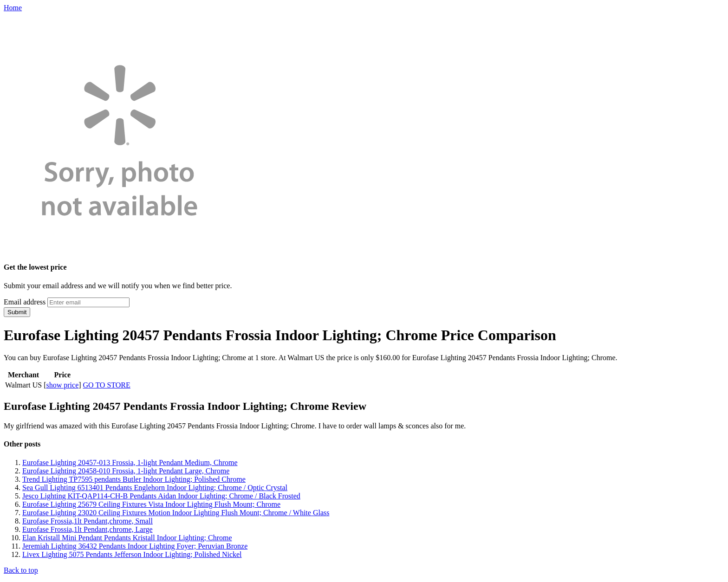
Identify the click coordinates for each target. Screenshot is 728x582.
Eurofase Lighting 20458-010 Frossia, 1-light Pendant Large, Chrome (126, 471)
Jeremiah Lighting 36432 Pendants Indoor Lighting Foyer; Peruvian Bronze (135, 546)
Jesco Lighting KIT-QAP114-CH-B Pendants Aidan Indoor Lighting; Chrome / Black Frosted (161, 496)
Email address (25, 302)
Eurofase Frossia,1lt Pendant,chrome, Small (88, 521)
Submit (17, 312)
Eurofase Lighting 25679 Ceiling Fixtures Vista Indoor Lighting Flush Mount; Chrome (151, 504)
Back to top (21, 570)
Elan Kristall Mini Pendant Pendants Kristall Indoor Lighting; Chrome (127, 538)
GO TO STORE (107, 385)
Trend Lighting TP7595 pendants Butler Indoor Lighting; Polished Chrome (134, 479)
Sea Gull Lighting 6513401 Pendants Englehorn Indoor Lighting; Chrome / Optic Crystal (155, 488)
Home (13, 8)
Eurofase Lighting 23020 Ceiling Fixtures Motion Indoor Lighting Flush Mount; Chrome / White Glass (176, 513)
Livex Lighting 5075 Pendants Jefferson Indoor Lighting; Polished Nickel (132, 554)
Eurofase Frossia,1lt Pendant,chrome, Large (88, 529)
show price (62, 385)
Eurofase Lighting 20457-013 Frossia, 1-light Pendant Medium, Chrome (130, 462)
